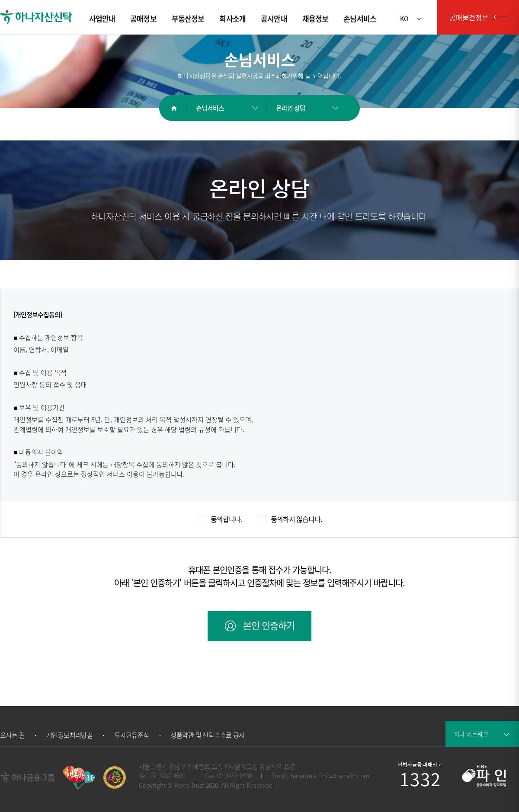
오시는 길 (12, 735)
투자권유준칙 (131, 735)
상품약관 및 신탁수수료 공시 (208, 735)
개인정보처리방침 (69, 735)
